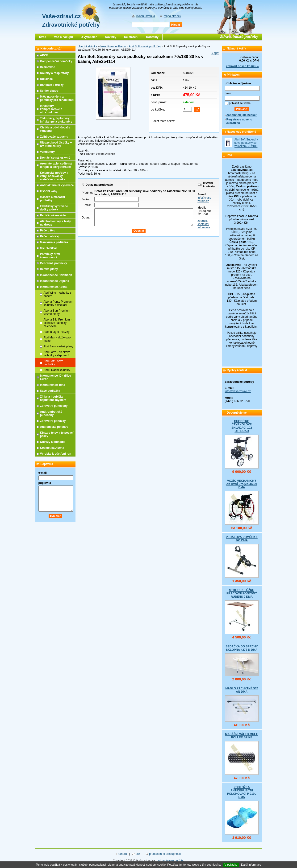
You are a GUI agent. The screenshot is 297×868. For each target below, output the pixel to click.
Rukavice (46, 79)
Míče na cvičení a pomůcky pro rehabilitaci (57, 98)
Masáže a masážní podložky (52, 199)
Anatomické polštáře (54, 427)
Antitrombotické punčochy (51, 413)
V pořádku (231, 865)
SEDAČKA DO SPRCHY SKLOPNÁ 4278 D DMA (242, 648)
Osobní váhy (49, 191)
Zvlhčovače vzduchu (54, 137)
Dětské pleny (49, 269)
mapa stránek (172, 16)
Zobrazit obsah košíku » (242, 66)
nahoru (122, 854)
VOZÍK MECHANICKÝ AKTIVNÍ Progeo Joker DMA (242, 484)
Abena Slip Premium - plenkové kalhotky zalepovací (58, 323)
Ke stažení (131, 37)
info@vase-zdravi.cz (205, 199)
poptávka (45, 483)
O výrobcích (89, 37)
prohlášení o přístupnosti (165, 854)
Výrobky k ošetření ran (56, 454)
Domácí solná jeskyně (55, 158)
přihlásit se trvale (240, 103)
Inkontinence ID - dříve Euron (56, 377)
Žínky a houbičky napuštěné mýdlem (53, 398)
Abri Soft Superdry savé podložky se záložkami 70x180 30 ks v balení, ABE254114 (246, 146)
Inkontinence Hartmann (56, 275)
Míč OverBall (49, 248)
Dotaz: (86, 218)
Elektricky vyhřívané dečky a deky (54, 208)
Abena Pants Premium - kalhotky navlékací (59, 303)
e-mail (43, 473)
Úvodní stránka (88, 46)
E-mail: (86, 205)
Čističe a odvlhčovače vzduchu (55, 129)
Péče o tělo (48, 230)
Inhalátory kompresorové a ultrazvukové (51, 109)
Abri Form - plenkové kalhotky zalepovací (57, 354)
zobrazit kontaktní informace (204, 224)
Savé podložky (50, 391)
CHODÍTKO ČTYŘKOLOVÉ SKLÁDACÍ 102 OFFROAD (242, 426)
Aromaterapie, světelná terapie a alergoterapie (56, 165)
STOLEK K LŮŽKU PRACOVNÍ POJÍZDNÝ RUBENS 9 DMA (242, 593)
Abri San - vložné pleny (59, 346)
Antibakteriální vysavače (57, 185)
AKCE (44, 55)
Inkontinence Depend (55, 281)
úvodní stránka (146, 16)
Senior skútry (49, 91)
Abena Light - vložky (57, 332)
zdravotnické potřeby (171, 861)
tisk (138, 854)
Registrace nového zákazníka (239, 121)
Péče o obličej (50, 236)
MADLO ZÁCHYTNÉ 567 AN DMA (242, 690)
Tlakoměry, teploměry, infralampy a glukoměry (56, 120)
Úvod (43, 37)
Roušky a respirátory (54, 73)
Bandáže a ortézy (52, 85)
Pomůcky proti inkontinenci (50, 256)
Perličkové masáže (53, 215)
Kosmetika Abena (52, 448)
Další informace (251, 865)
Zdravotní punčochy (54, 406)
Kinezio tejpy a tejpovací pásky (57, 434)
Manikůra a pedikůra (54, 242)
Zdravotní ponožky (53, 421)
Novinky (111, 37)
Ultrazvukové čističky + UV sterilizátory (56, 144)
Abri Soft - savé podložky (145, 46)
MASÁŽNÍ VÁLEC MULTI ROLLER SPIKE (242, 736)
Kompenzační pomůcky (56, 61)
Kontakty (152, 37)
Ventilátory (48, 152)
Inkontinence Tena (53, 385)
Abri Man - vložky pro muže (57, 339)
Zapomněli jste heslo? (242, 115)
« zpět (215, 53)
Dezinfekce (48, 67)
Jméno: (87, 199)
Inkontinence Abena (113, 46)
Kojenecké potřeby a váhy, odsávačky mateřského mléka (54, 176)
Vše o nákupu (63, 37)
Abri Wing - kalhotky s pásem (58, 294)
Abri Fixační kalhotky (57, 370)
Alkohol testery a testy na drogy (56, 223)
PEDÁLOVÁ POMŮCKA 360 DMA (242, 539)
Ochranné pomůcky (54, 263)
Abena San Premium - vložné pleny (58, 312)
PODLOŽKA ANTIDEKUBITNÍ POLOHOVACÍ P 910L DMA (242, 792)
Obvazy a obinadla (53, 442)
